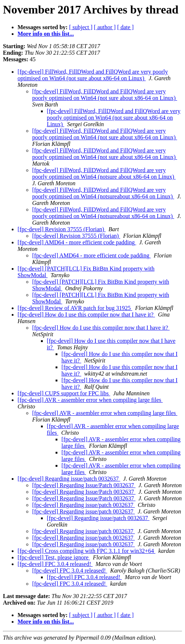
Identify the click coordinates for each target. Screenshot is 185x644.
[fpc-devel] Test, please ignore (54, 557)
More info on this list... (46, 34)
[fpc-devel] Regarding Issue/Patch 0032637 (84, 485)
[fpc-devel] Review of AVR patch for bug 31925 (75, 308)
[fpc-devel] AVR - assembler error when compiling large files (90, 400)
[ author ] (105, 27)
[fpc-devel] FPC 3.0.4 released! (55, 564)
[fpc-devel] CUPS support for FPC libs (64, 393)
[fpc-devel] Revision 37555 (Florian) (62, 229)
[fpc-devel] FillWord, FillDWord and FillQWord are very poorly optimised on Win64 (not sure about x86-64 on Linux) (93, 75)
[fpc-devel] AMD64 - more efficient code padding (77, 242)
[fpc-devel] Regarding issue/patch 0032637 (69, 479)
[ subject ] (81, 27)
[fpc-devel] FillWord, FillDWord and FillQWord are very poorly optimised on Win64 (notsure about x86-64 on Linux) (104, 173)
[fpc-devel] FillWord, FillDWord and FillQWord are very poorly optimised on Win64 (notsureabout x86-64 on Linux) (103, 193)
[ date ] (125, 27)
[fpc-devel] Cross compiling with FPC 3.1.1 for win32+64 (86, 551)
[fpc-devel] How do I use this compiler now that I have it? (86, 315)
